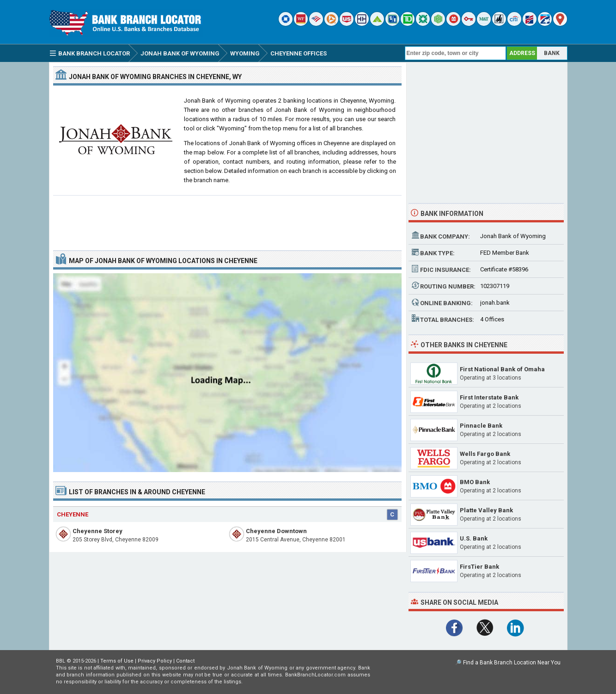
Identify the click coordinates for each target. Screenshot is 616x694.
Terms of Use (117, 661)
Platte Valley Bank (486, 510)
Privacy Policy (155, 661)
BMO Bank (475, 482)
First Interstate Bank (489, 397)
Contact (185, 661)
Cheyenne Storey (98, 531)
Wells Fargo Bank (485, 454)
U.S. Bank (474, 538)
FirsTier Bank (479, 567)
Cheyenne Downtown (276, 531)
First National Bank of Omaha (502, 369)
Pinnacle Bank (481, 426)
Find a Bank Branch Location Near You (512, 663)
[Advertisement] (227, 219)
